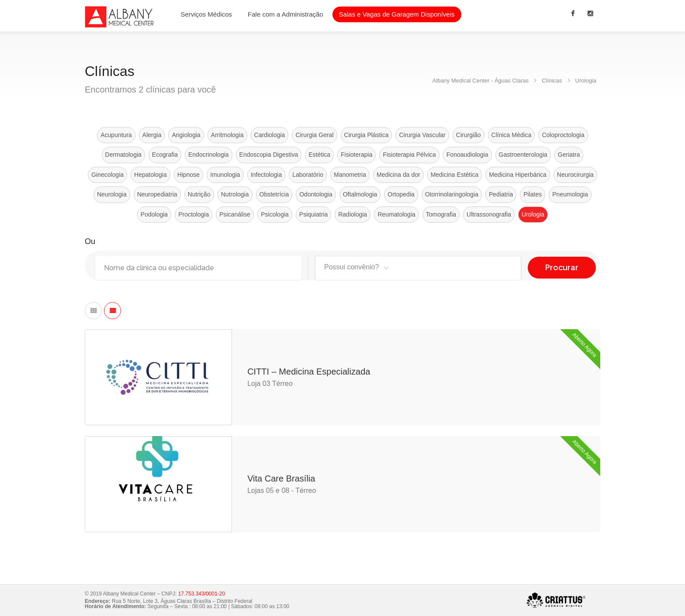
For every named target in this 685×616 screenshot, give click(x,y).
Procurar (562, 265)
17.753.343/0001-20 (202, 594)
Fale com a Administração (285, 14)
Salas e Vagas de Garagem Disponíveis (397, 14)
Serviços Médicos (207, 14)
